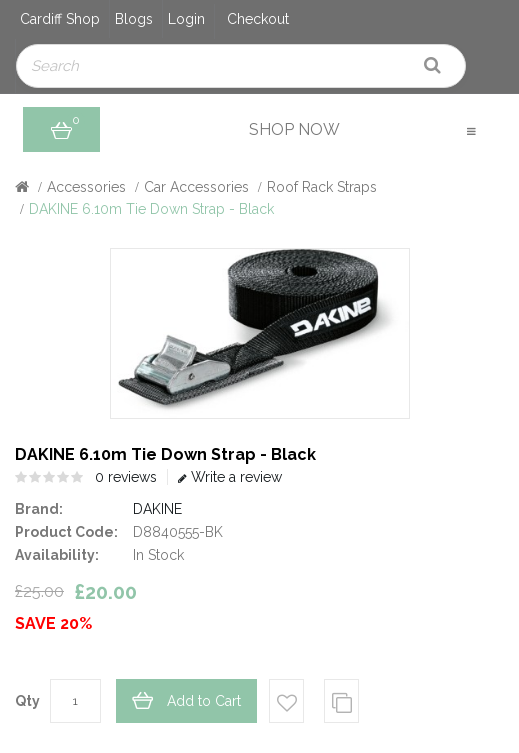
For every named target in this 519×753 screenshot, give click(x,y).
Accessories (86, 187)
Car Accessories (196, 187)
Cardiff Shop (60, 19)
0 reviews (126, 477)
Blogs (134, 19)
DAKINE (157, 509)
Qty (27, 701)
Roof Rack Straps (322, 187)
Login (186, 19)
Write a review (230, 477)
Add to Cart (204, 701)
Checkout (258, 19)
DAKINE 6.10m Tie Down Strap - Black (151, 209)
